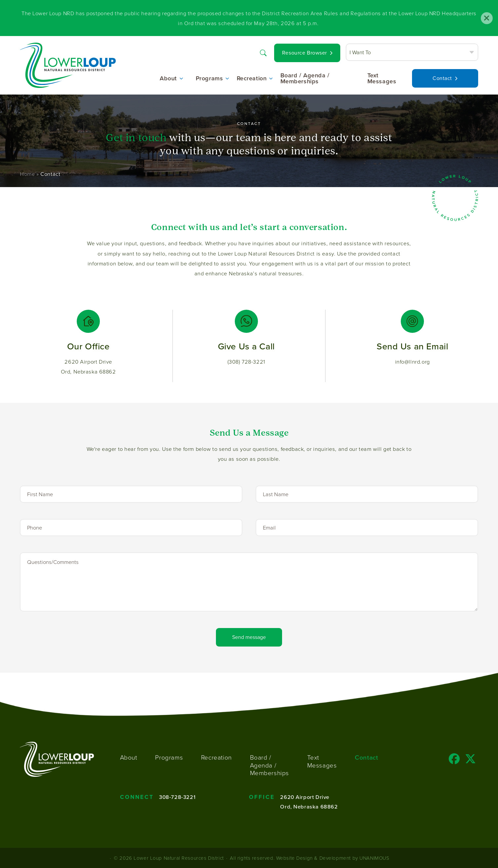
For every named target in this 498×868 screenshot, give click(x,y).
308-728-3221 (177, 797)
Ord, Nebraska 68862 (309, 807)
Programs (209, 78)
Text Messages (382, 78)
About (168, 78)
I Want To (360, 52)
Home (27, 174)
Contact (442, 78)
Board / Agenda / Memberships (305, 78)
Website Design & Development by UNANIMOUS (333, 858)
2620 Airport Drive (305, 797)
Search (263, 52)
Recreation (252, 78)
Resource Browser (305, 53)
